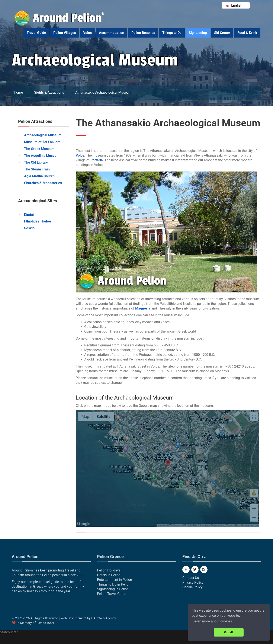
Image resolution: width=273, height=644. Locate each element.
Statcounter (9, 632)
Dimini (29, 214)
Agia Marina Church (39, 176)
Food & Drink (247, 33)
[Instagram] (204, 570)
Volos (87, 33)
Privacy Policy (193, 582)
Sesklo (29, 228)
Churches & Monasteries (43, 183)
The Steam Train (37, 169)
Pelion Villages (65, 33)
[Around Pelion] (60, 25)
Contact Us (191, 578)
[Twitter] (195, 570)
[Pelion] (18, 92)
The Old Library (36, 162)
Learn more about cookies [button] (212, 621)
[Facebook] (186, 570)
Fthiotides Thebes (38, 221)
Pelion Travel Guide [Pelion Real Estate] (112, 594)
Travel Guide (36, 33)
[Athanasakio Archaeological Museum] (103, 92)
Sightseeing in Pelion (113, 589)
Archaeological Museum (43, 135)
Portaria (97, 160)
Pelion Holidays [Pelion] (109, 570)
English (234, 5)
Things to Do (172, 33)
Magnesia (143, 308)
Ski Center (222, 33)
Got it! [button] (229, 632)
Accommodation (112, 33)
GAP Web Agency (104, 618)
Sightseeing (198, 33)
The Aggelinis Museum (42, 156)
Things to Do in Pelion (114, 584)
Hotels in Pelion (109, 575)
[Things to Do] (49, 92)
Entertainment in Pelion (115, 580)
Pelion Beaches (143, 33)
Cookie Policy (192, 587)
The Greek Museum (39, 149)
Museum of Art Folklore (42, 142)
